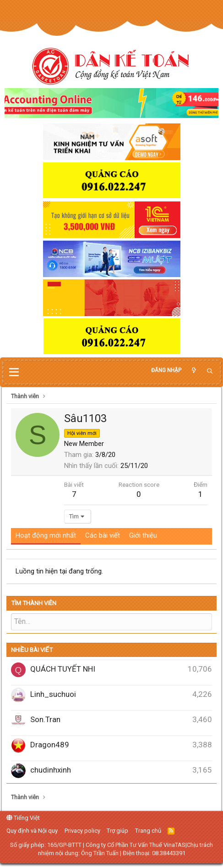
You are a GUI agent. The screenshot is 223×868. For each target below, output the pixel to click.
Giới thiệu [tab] (143, 535)
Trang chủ (148, 831)
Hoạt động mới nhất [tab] (46, 535)
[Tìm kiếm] (210, 371)
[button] (14, 373)
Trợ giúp (117, 831)
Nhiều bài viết (32, 650)
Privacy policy (82, 831)
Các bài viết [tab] (103, 535)
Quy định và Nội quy (32, 831)
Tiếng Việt (23, 818)
